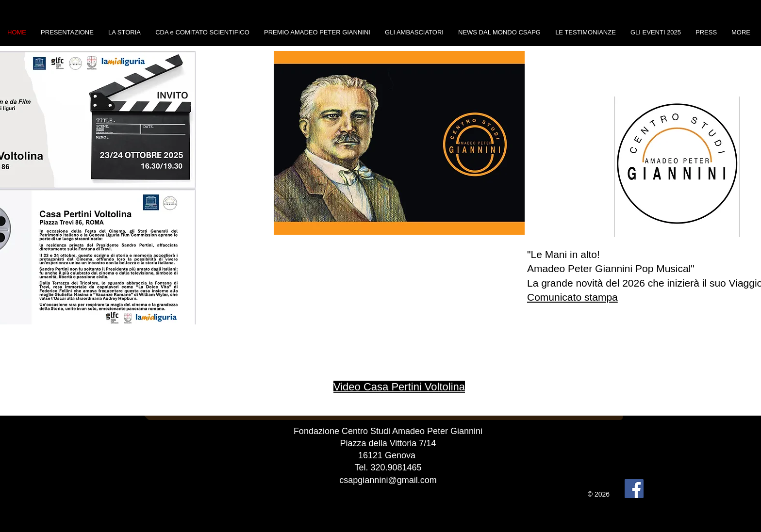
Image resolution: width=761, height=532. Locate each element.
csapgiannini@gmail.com (388, 480)
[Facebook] (634, 489)
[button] (399, 143)
